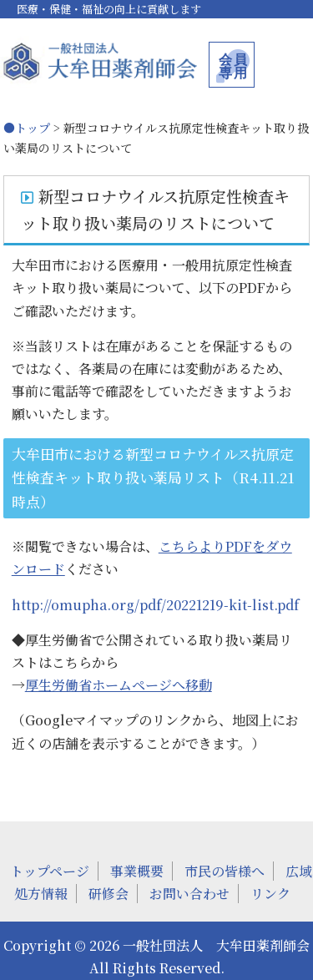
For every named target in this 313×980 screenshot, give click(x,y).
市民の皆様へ (225, 871)
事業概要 (137, 871)
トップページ (50, 871)
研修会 (109, 894)
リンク (270, 894)
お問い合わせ (189, 894)
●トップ (27, 128)
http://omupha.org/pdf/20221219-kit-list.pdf (155, 605)
